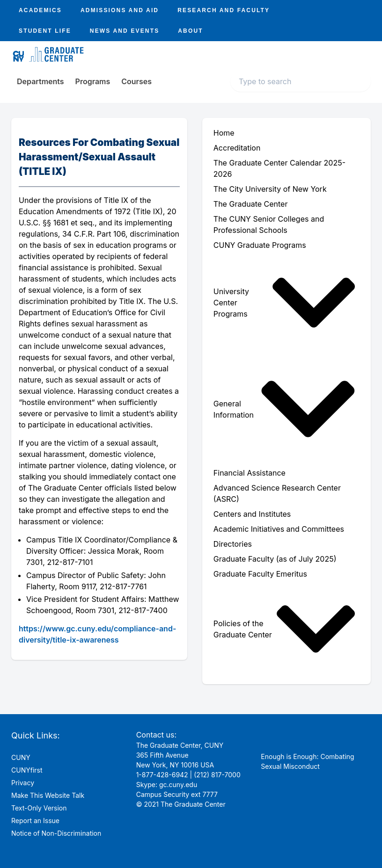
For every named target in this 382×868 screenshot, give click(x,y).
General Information (285, 409)
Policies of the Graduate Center (285, 629)
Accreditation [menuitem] (237, 148)
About (190, 31)
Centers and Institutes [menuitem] (252, 514)
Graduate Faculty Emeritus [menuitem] (260, 574)
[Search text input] (301, 81)
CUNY (21, 757)
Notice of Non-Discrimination (56, 833)
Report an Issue (35, 821)
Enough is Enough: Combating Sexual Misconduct (307, 761)
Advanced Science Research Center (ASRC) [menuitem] (277, 493)
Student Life (45, 31)
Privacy (23, 783)
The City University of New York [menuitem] (270, 189)
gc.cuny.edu (178, 785)
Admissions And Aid (120, 10)
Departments (40, 81)
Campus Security (163, 794)
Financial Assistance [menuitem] (250, 473)
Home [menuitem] (224, 133)
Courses (136, 81)
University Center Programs (285, 303)
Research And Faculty (224, 10)
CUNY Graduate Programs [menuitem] (260, 245)
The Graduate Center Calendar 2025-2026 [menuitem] (279, 168)
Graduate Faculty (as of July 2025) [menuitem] (275, 559)
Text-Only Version (39, 808)
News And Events (125, 31)
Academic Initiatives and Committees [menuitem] (279, 529)
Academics (40, 10)
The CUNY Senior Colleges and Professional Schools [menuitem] (269, 224)
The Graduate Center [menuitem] (251, 204)
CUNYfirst (27, 770)
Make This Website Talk (48, 795)
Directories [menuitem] (233, 544)
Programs (93, 81)
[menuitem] (286, 303)
